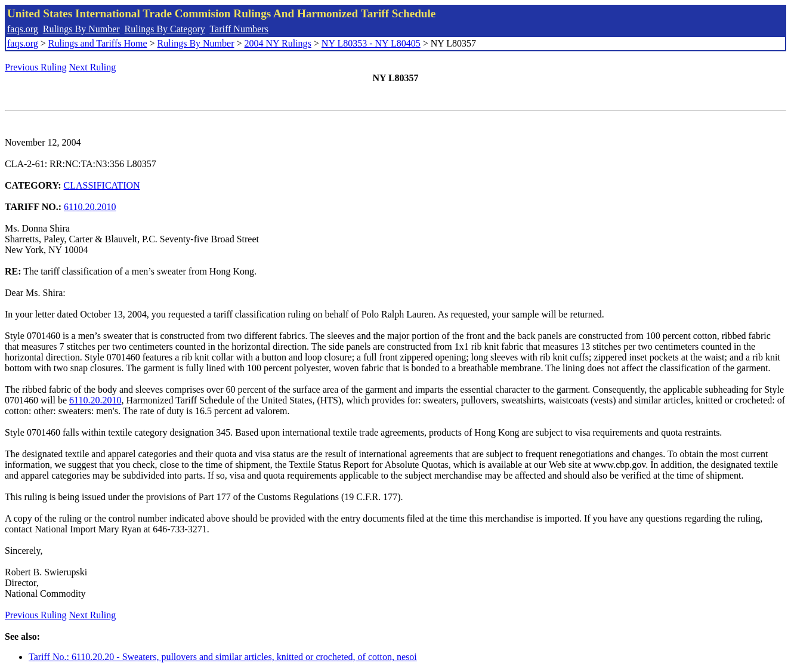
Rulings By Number (81, 29)
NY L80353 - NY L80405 (371, 43)
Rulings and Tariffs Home (98, 43)
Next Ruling (93, 67)
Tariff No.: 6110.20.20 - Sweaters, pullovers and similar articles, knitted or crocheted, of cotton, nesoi (223, 657)
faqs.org (23, 29)
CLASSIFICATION (102, 185)
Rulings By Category (165, 29)
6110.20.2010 (90, 207)
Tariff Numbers (239, 29)
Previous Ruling (36, 67)
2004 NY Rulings (278, 43)
